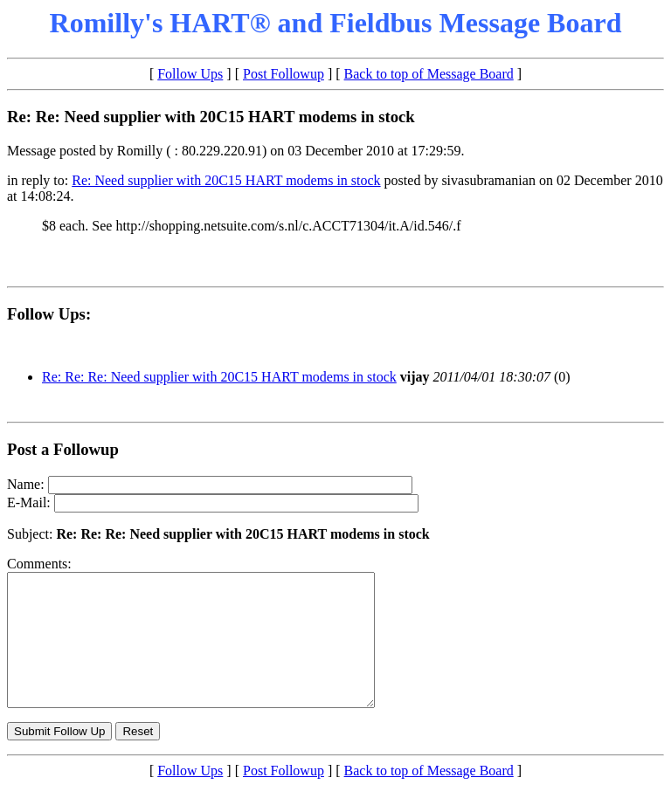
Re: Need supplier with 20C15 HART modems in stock (226, 180)
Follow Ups (190, 74)
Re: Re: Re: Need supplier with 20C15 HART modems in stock (219, 377)
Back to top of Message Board (429, 74)
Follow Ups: (49, 314)
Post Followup (284, 74)
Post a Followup (63, 449)
